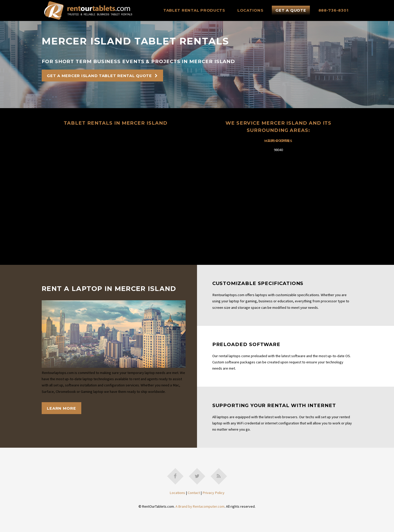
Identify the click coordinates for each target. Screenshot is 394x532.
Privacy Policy (213, 493)
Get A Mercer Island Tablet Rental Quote (99, 76)
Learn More (61, 408)
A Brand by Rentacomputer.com (200, 506)
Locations (250, 10)
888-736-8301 (334, 10)
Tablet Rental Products (194, 10)
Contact (194, 493)
